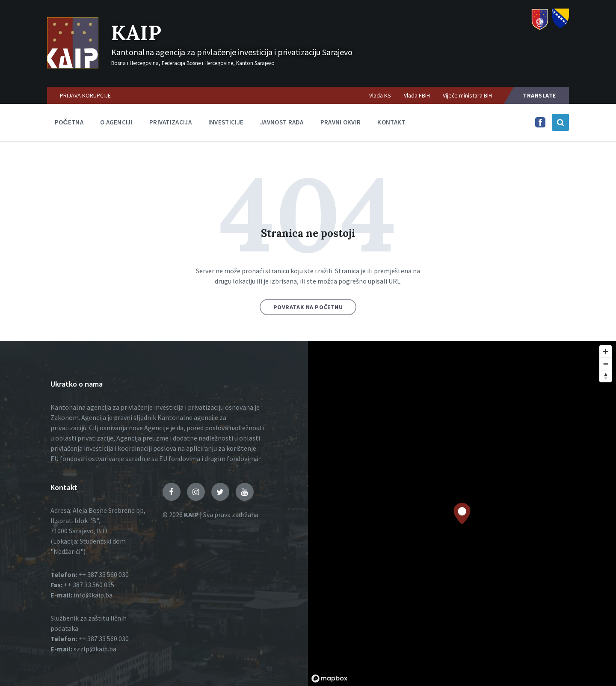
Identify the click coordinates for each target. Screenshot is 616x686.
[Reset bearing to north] (606, 376)
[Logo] (73, 66)
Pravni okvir (341, 122)
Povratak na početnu (308, 307)
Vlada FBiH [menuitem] (417, 95)
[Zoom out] (606, 364)
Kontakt (391, 122)
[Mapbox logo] (329, 679)
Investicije (226, 122)
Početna (69, 122)
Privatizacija (170, 122)
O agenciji (116, 122)
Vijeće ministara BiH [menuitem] (467, 95)
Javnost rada (282, 122)
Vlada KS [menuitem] (380, 95)
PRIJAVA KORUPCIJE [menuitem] (85, 95)
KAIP (136, 33)
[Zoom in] (606, 351)
